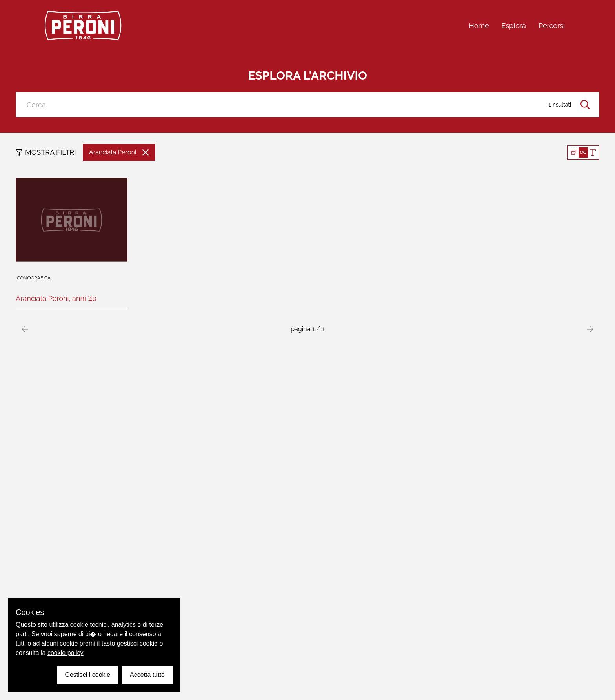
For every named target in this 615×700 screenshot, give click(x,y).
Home (479, 26)
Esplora (514, 26)
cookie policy (66, 653)
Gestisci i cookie (87, 675)
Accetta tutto (147, 675)
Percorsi (552, 26)
